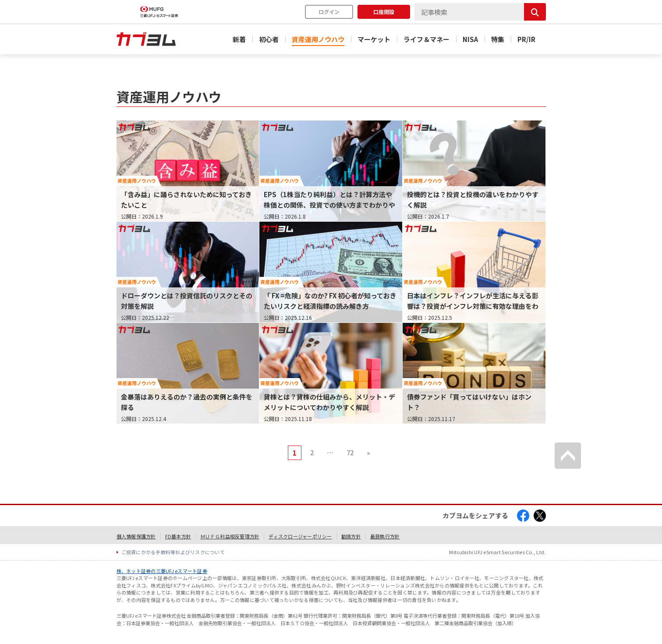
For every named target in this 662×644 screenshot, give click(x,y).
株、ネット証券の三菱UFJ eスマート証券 (162, 571)
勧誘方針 (351, 536)
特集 (498, 39)
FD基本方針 (178, 536)
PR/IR (526, 39)
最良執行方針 (385, 536)
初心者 (269, 39)
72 (350, 452)
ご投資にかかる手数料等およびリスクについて (173, 552)
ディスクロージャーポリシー (300, 536)
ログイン (329, 12)
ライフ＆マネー (427, 39)
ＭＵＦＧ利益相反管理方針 (230, 536)
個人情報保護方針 (136, 536)
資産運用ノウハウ (318, 39)
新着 (239, 39)
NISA (470, 39)
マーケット (374, 39)
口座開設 (384, 12)
